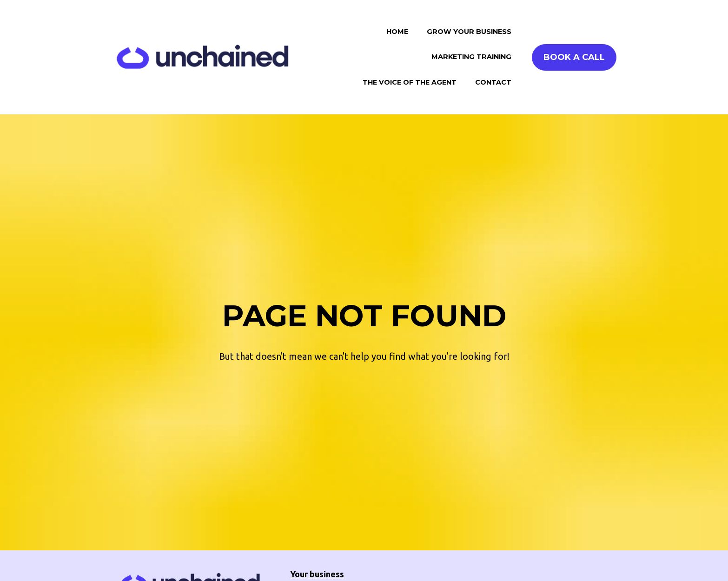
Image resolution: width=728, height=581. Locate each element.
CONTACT (493, 82)
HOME (397, 32)
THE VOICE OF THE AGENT (410, 82)
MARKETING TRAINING (471, 57)
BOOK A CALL (574, 57)
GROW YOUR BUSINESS (469, 32)
